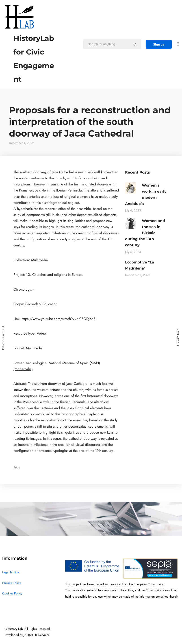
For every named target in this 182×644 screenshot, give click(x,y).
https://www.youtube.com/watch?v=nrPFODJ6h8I (59, 319)
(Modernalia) (23, 369)
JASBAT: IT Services (37, 635)
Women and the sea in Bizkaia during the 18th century (145, 233)
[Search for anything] (135, 44)
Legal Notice (11, 572)
